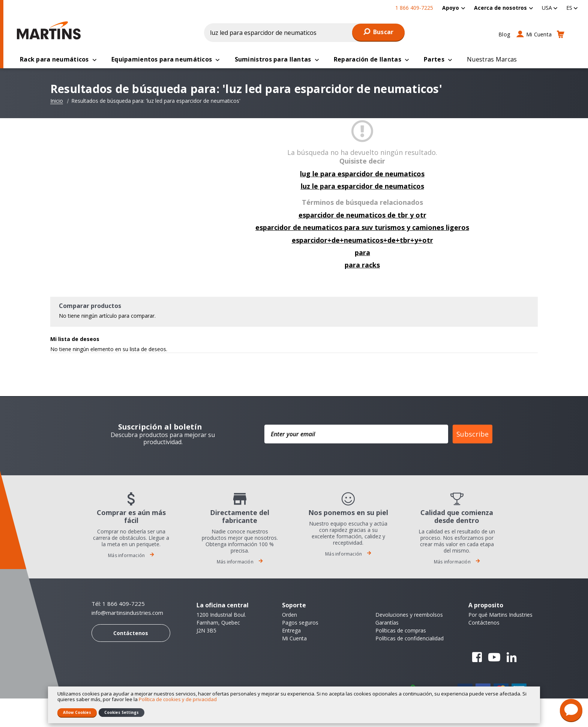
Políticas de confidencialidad (409, 639)
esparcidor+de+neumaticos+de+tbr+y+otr (362, 241)
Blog (504, 34)
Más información (131, 556)
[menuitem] (454, 8)
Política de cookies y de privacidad (178, 699)
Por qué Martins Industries (500, 615)
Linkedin (511, 658)
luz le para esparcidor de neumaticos (362, 187)
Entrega (291, 631)
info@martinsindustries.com (127, 614)
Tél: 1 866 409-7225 (118, 604)
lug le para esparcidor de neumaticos (362, 174)
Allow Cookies (77, 712)
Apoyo (451, 8)
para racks (362, 266)
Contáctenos (131, 634)
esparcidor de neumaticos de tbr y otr (362, 216)
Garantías (387, 623)
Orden (289, 615)
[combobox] (304, 33)
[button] (550, 8)
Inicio (57, 102)
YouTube (494, 658)
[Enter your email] (356, 435)
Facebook (477, 658)
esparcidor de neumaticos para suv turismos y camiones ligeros (362, 228)
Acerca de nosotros (500, 8)
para (362, 253)
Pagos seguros (300, 623)
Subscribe (472, 435)
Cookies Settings (121, 712)
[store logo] (51, 30)
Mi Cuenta (539, 34)
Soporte (294, 606)
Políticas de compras (401, 631)
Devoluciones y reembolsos (409, 615)
